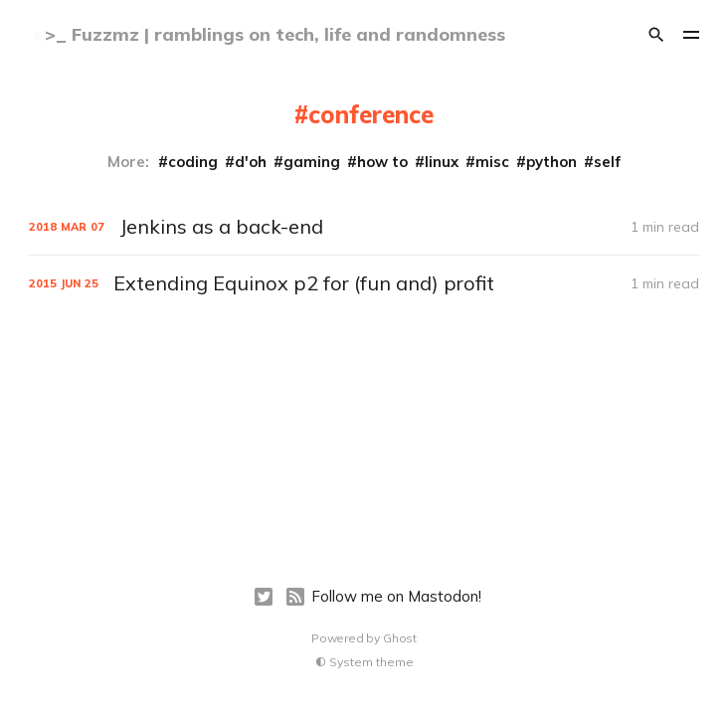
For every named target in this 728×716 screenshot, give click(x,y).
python (551, 162)
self (607, 162)
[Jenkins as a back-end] (364, 227)
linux (442, 162)
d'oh (251, 162)
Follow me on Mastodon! (396, 596)
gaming (312, 162)
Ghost (400, 638)
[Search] (656, 35)
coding (193, 162)
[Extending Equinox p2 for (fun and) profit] (364, 283)
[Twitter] (264, 597)
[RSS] (295, 597)
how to (382, 162)
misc (492, 162)
